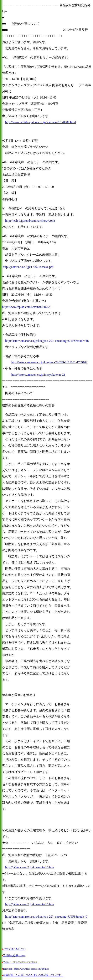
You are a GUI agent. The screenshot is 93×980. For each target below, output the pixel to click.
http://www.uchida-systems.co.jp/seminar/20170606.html (41, 122)
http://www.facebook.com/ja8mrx (31, 969)
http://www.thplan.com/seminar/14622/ (26, 307)
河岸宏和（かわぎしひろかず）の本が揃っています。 (33, 975)
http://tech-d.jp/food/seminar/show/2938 (30, 221)
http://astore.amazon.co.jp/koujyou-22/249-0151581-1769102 (49, 362)
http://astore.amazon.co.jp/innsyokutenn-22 (38, 375)
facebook (8, 969)
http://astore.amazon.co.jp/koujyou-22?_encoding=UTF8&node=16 (47, 341)
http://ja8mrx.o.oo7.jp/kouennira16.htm (30, 867)
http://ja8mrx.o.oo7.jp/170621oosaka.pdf (28, 267)
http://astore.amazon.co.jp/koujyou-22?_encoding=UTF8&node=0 (46, 917)
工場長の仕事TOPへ (14, 955)
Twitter (20, 962)
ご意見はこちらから (14, 949)
